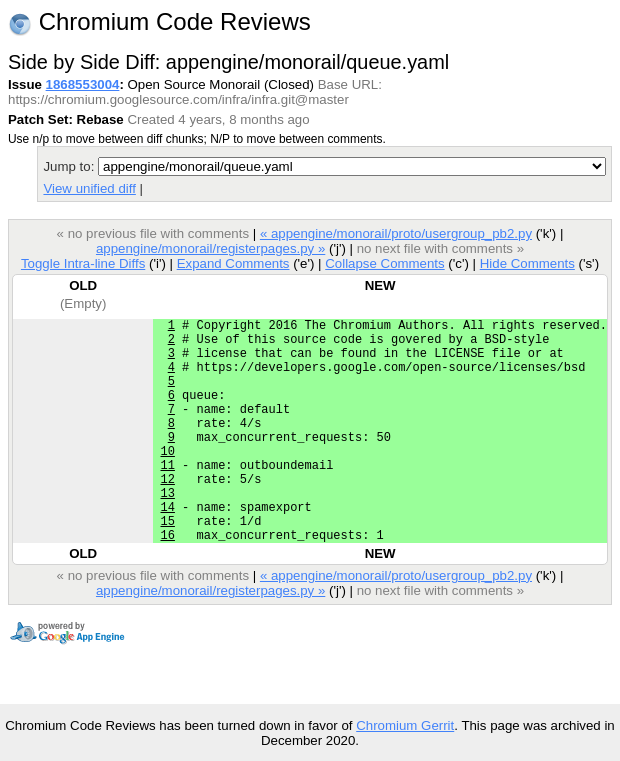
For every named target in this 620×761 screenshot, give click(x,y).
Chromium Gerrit (405, 725)
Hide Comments (527, 263)
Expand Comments (233, 263)
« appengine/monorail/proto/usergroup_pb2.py (396, 233)
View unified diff (89, 188)
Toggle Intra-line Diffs (83, 263)
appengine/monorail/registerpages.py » (210, 248)
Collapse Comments (384, 263)
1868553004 (83, 84)
